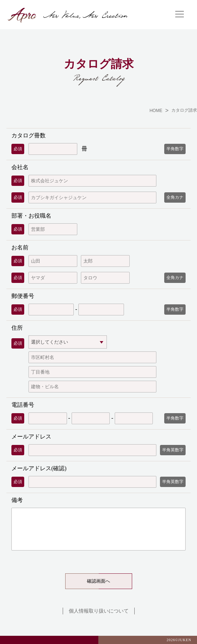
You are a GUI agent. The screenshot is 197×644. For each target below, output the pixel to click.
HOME (156, 111)
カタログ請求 (184, 110)
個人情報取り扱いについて (99, 611)
